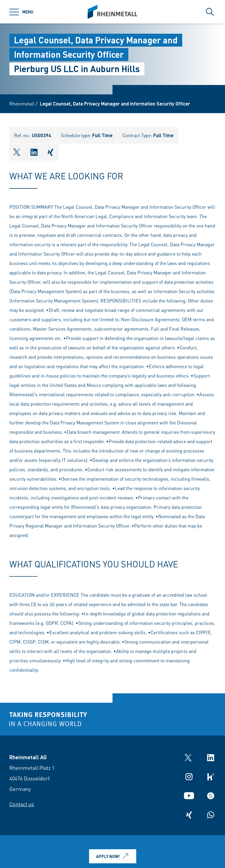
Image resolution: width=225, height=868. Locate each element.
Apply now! (113, 856)
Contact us (22, 804)
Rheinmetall (22, 104)
